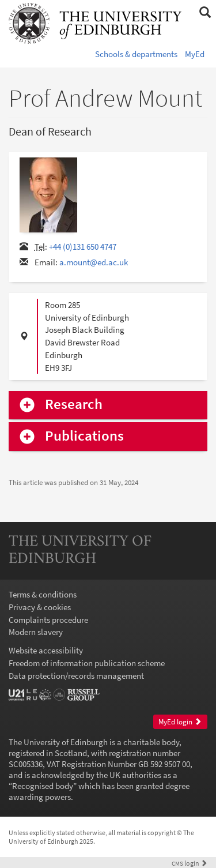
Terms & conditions (43, 594)
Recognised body (43, 786)
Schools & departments (136, 54)
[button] (205, 13)
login (190, 863)
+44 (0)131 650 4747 (83, 247)
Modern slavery (36, 632)
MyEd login (180, 722)
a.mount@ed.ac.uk (94, 262)
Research (74, 405)
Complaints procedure (48, 620)
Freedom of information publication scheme (87, 663)
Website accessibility (46, 650)
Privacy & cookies (40, 607)
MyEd (195, 54)
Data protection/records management (76, 676)
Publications (84, 436)
